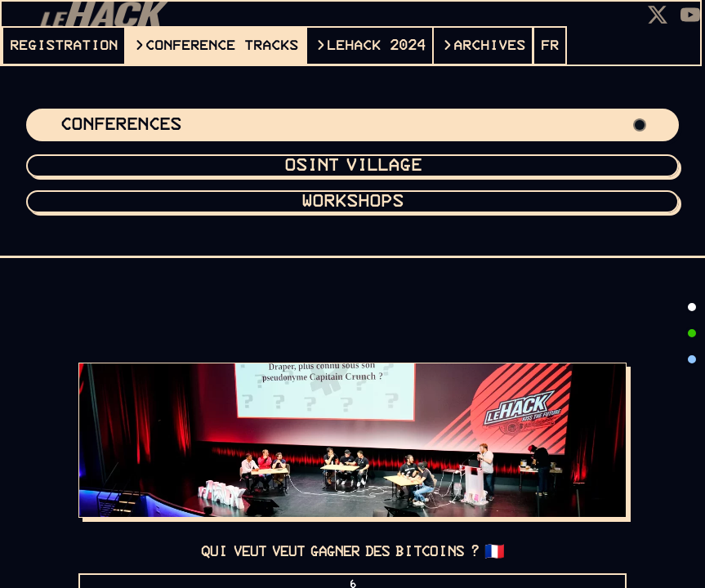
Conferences (352, 125)
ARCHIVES (489, 46)
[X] (658, 15)
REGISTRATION (64, 46)
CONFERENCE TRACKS (222, 46)
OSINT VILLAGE (353, 166)
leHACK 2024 (376, 46)
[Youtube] (690, 15)
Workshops (352, 202)
